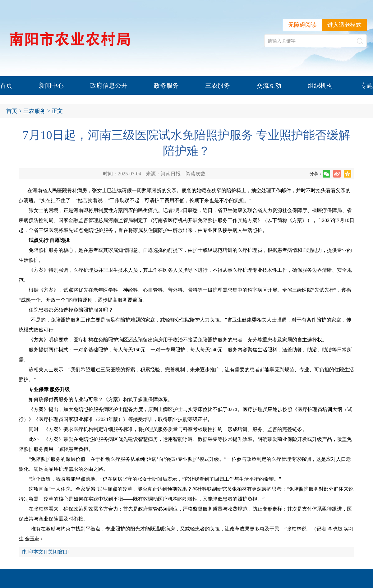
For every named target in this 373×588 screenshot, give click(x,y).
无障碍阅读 (302, 25)
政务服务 (166, 86)
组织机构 (320, 86)
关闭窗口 (58, 552)
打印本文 (33, 552)
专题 (367, 86)
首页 (6, 86)
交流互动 (269, 86)
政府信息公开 (109, 86)
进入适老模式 (344, 25)
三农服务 (218, 86)
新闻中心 (51, 86)
